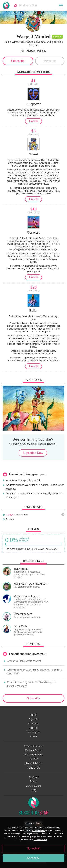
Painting (42, 51)
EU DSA (33, 759)
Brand (34, 781)
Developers (33, 732)
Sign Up (33, 719)
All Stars (33, 777)
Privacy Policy (33, 750)
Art (23, 51)
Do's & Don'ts (33, 786)
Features (33, 724)
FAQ (34, 790)
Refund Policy (34, 763)
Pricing (33, 728)
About (33, 737)
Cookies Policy (40, 839)
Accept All (33, 858)
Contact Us (33, 768)
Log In (33, 715)
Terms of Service (33, 746)
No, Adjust (33, 848)
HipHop (31, 51)
